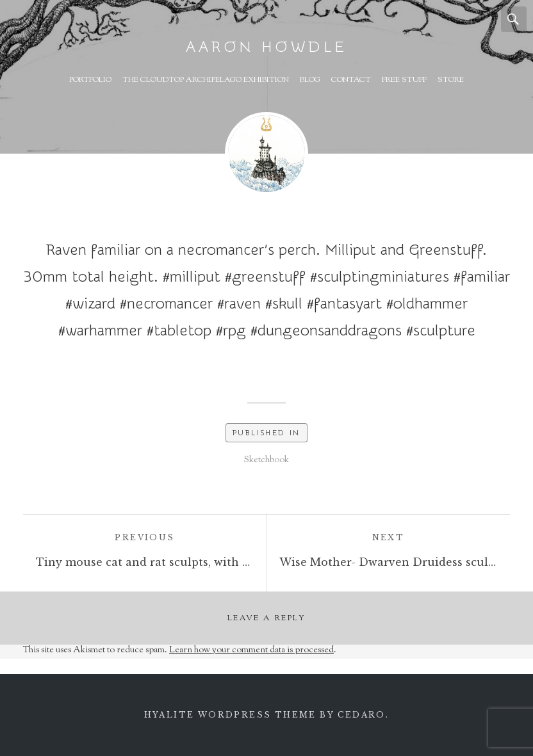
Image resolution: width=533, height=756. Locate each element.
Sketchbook (266, 460)
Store (451, 80)
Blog (310, 80)
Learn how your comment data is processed (251, 650)
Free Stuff (404, 80)
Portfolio (90, 80)
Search (514, 19)
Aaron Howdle (266, 47)
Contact (351, 80)
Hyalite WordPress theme (230, 715)
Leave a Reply (266, 618)
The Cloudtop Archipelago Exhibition (206, 80)
